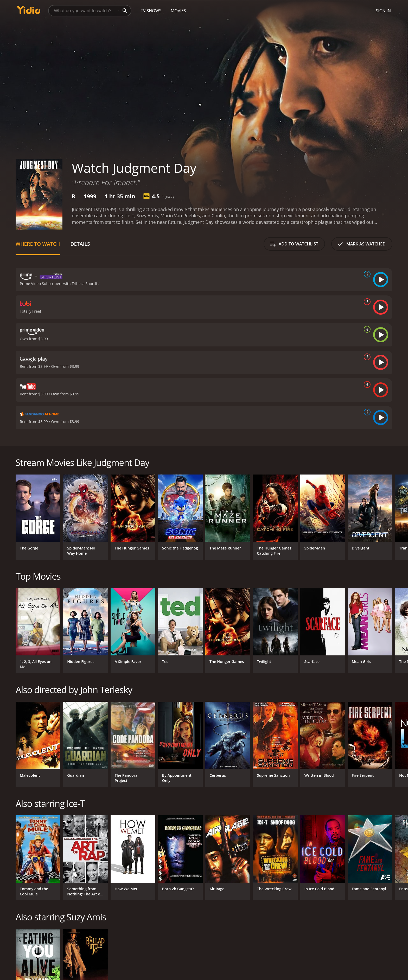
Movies (178, 11)
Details (80, 244)
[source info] (366, 274)
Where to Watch (38, 244)
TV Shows (151, 11)
